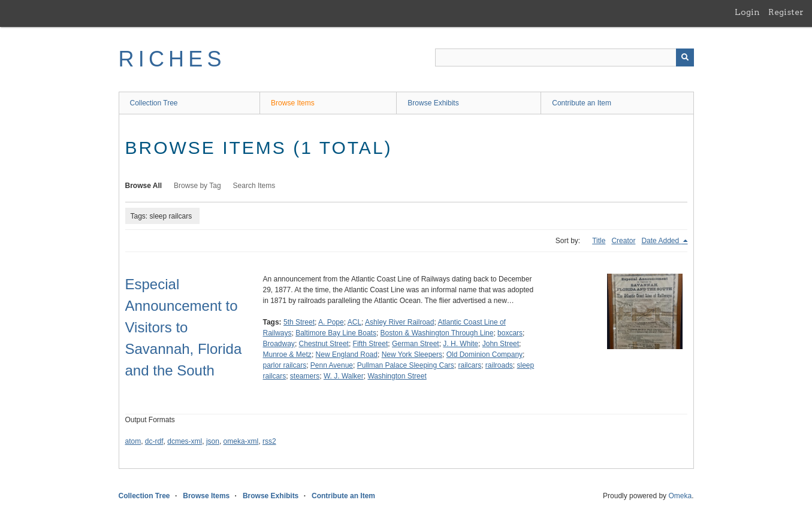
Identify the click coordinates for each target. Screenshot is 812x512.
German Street (416, 344)
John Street (501, 344)
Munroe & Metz (287, 355)
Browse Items (293, 103)
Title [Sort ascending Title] (599, 241)
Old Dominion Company (485, 355)
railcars (470, 365)
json (213, 441)
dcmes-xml (185, 441)
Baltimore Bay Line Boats (336, 333)
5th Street (299, 322)
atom (133, 441)
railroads (499, 365)
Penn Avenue (332, 365)
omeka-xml (241, 441)
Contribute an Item (582, 103)
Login (747, 12)
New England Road (347, 355)
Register (786, 12)
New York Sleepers (412, 355)
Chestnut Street (324, 344)
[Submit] (685, 57)
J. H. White (461, 344)
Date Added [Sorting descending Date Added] (661, 241)
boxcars (510, 333)
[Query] (565, 57)
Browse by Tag (197, 186)
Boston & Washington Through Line (437, 333)
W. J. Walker (344, 376)
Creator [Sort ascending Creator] (623, 241)
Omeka (680, 496)
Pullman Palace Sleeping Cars (406, 365)
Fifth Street (371, 344)
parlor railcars (285, 365)
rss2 (269, 441)
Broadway (279, 344)
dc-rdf (154, 441)
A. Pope (331, 322)
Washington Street (397, 376)
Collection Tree (154, 103)
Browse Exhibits (433, 103)
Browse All (144, 186)
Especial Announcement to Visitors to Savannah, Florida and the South (184, 327)
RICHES (172, 59)
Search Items (254, 186)
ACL (354, 322)
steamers (305, 376)
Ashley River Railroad (399, 322)
